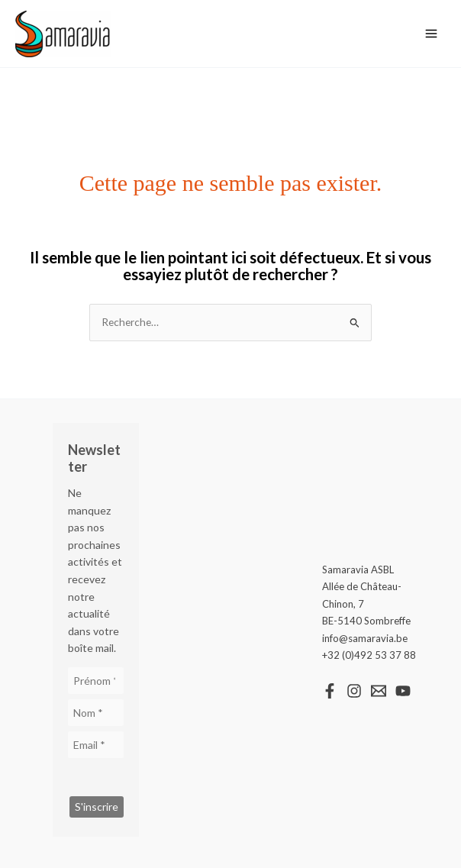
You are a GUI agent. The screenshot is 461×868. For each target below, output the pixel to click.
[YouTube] (403, 691)
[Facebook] (330, 691)
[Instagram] (354, 691)
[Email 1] (379, 691)
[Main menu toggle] (432, 34)
